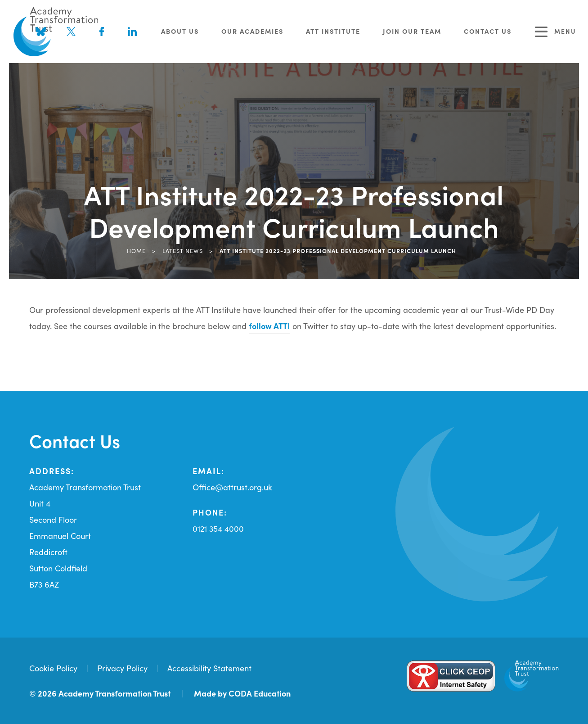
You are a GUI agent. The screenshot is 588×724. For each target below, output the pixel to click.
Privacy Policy (122, 668)
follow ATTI (269, 326)
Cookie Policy (53, 668)
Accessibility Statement (209, 668)
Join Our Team (412, 31)
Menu (556, 32)
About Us (180, 31)
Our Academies (252, 31)
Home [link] (136, 250)
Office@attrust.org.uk (232, 487)
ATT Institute (333, 31)
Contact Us (488, 31)
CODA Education (260, 693)
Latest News (183, 250)
